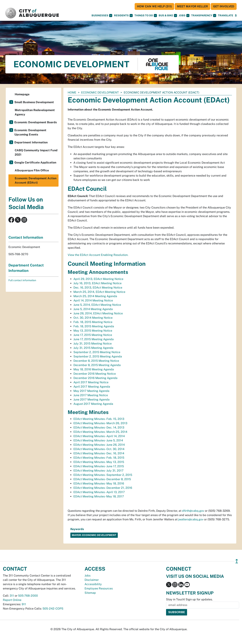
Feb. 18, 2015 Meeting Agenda (94, 326)
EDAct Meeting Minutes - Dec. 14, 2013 (99, 428)
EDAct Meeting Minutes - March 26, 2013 (100, 423)
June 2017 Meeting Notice (91, 395)
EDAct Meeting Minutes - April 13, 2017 (99, 492)
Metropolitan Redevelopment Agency (35, 112)
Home (72, 92)
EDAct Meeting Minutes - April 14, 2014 (99, 436)
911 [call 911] (24, 604)
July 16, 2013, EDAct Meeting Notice (97, 283)
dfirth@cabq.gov (193, 511)
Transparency (204, 16)
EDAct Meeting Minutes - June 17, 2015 (99, 466)
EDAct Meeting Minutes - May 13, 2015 (99, 462)
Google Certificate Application (35, 162)
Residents (123, 16)
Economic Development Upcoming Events (30, 132)
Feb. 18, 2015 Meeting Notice (93, 322)
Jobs (184, 16)
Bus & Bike (168, 16)
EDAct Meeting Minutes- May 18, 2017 (99, 496)
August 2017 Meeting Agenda (93, 404)
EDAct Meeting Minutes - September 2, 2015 (103, 475)
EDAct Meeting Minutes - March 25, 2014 (100, 432)
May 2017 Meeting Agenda (91, 391)
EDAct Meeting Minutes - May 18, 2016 (99, 483)
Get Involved (224, 6)
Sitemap (90, 593)
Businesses (102, 16)
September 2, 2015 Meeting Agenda (98, 356)
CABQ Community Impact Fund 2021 (36, 152)
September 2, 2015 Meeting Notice (97, 352)
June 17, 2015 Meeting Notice (93, 335)
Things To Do (146, 16)
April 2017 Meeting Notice (91, 382)
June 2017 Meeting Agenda (91, 400)
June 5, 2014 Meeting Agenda (93, 309)
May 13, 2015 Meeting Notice (93, 331)
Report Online (12, 600)
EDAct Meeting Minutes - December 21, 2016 (103, 488)
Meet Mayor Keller (192, 6)
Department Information (31, 142)
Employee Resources (99, 588)
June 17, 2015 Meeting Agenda (94, 339)
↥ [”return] (237, 561)
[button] (226, 16)
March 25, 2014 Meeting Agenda (95, 296)
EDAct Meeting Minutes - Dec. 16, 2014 (99, 453)
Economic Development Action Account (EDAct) (36, 180)
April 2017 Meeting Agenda (92, 387)
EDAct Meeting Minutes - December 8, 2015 (102, 479)
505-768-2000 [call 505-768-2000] (28, 596)
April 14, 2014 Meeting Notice (93, 300)
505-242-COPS (53, 609)
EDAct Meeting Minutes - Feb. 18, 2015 (99, 458)
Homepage (22, 94)
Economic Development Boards (36, 122)
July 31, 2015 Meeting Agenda (93, 348)
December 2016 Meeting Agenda (95, 378)
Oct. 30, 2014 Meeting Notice (93, 318)
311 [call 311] (12, 596)
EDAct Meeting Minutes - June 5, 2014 (98, 440)
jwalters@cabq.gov (191, 519)
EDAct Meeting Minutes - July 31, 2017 (98, 471)
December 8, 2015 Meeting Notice (96, 361)
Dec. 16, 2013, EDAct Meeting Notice (98, 288)
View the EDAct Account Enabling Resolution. (98, 255)
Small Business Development (34, 102)
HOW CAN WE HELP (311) (154, 6)
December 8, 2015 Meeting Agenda (97, 365)
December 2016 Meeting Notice (95, 374)
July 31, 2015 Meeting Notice (93, 344)
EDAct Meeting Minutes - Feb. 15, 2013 (99, 419)
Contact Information (26, 237)
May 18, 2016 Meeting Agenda (94, 369)
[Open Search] (236, 16)
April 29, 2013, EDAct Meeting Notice (98, 279)
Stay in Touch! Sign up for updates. (189, 599)
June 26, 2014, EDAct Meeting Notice (98, 313)
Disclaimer (92, 580)
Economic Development (100, 92)
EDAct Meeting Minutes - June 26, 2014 (99, 445)
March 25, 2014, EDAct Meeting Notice (99, 292)
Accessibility (93, 584)
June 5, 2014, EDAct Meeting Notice (97, 305)
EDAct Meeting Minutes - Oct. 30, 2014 (99, 449)
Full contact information (22, 280)
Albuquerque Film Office (32, 170)
